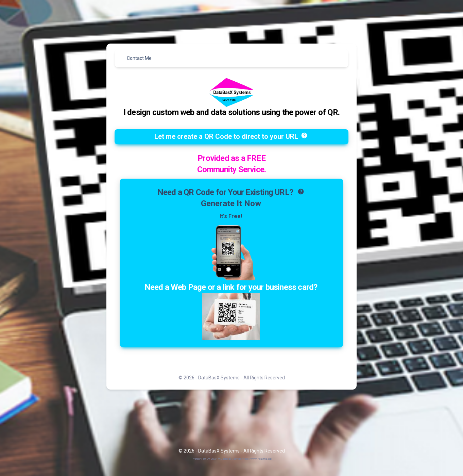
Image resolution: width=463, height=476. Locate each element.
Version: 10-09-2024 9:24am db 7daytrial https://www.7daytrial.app (232, 459)
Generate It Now (231, 203)
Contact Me (139, 58)
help (304, 135)
